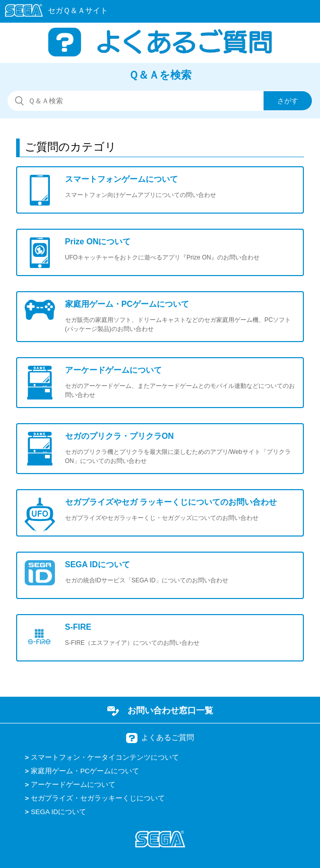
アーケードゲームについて (73, 785)
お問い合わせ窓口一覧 (170, 710)
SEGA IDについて (58, 812)
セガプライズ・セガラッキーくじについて (98, 798)
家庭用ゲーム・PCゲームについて (85, 771)
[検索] (160, 101)
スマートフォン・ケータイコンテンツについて (105, 757)
